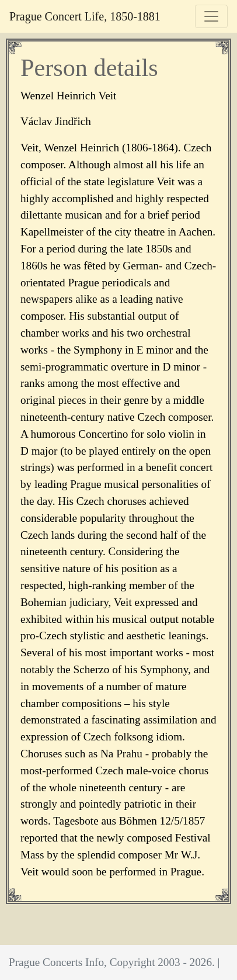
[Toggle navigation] (211, 16)
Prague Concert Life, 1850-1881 (85, 16)
